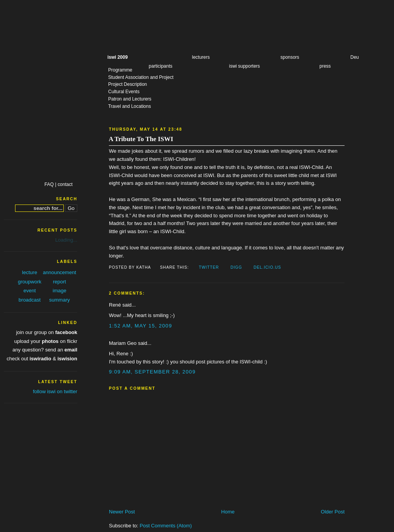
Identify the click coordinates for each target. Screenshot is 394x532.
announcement (59, 272)
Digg (236, 267)
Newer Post (122, 512)
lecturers (201, 57)
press (325, 66)
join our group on (47, 332)
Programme (120, 70)
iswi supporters (245, 66)
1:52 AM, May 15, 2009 (140, 326)
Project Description (127, 84)
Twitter (209, 267)
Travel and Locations (130, 106)
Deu (355, 57)
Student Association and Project (141, 77)
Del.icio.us (267, 267)
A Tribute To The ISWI (141, 139)
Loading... (66, 240)
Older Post (333, 512)
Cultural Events (124, 92)
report (59, 282)
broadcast (30, 300)
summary (59, 300)
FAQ (49, 184)
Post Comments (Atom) (166, 526)
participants (160, 66)
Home (228, 512)
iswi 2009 (118, 57)
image (59, 291)
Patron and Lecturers (130, 99)
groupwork (30, 282)
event (30, 291)
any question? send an (45, 350)
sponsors (290, 57)
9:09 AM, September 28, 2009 (152, 372)
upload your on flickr (46, 341)
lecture (30, 272)
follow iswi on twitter (55, 391)
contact (65, 184)
